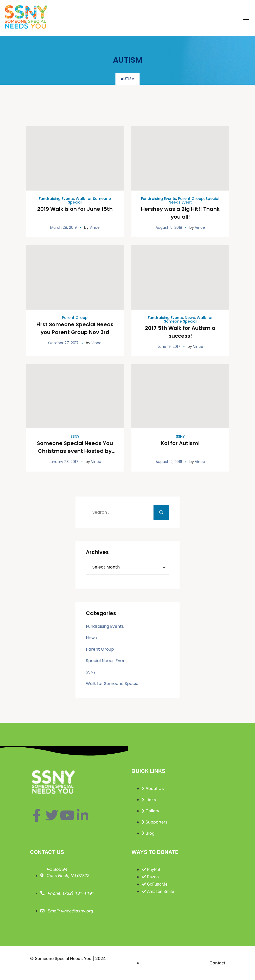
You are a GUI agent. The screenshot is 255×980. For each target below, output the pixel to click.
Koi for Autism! (180, 443)
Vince (95, 227)
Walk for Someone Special (89, 200)
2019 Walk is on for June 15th (75, 209)
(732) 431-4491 (78, 893)
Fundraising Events (56, 199)
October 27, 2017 (63, 343)
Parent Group (191, 199)
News (190, 318)
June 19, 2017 (169, 347)
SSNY (75, 436)
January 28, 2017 (63, 462)
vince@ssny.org (77, 911)
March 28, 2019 (63, 227)
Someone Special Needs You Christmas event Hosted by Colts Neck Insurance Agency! (75, 451)
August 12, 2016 (169, 462)
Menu (246, 18)
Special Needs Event (107, 661)
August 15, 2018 (169, 227)
